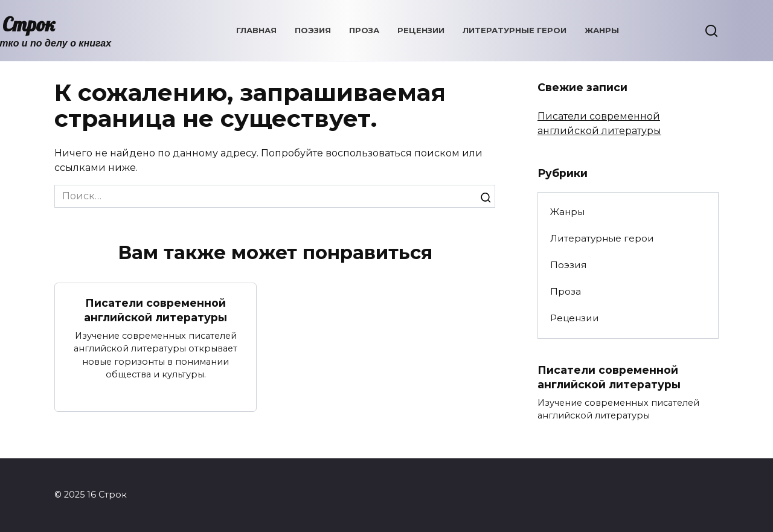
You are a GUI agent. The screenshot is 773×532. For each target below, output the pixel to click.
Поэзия (313, 30)
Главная (256, 30)
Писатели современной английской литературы (156, 310)
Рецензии (421, 30)
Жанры (602, 30)
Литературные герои (515, 30)
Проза (364, 30)
